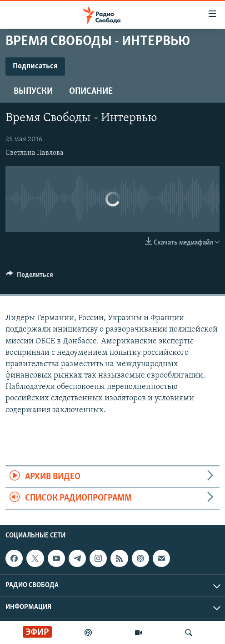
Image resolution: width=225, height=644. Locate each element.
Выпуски (33, 92)
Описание (91, 92)
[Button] (30, 277)
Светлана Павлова (35, 153)
